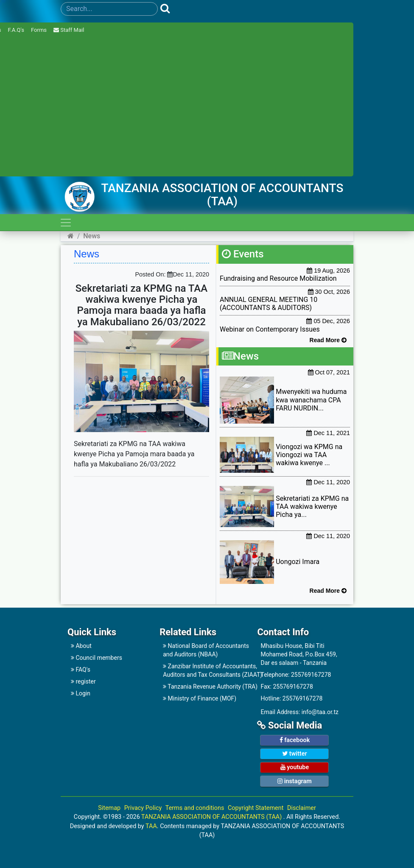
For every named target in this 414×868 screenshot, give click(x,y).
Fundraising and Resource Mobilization (278, 278)
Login (81, 693)
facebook (295, 740)
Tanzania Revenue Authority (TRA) (206, 687)
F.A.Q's (16, 30)
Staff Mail (69, 30)
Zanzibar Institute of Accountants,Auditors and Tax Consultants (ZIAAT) (206, 670)
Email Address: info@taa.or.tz (299, 712)
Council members (97, 658)
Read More (328, 340)
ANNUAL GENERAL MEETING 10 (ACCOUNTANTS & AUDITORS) (269, 304)
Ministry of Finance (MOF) (200, 698)
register (83, 681)
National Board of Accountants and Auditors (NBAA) (206, 650)
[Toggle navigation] (66, 223)
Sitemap (109, 808)
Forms (39, 30)
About (81, 646)
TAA (151, 826)
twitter (294, 754)
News (92, 236)
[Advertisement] (228, 502)
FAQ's (81, 670)
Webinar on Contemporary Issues (270, 329)
